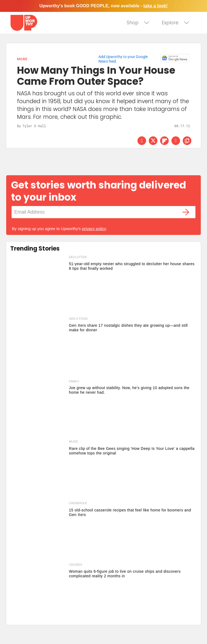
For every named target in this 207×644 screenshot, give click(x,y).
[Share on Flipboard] (164, 141)
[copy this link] (187, 141)
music (74, 441)
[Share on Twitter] (153, 141)
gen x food (78, 319)
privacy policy (94, 229)
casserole (78, 503)
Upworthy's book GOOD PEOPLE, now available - (103, 6)
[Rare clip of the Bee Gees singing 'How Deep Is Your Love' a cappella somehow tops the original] (38, 470)
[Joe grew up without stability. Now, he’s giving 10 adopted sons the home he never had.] (38, 408)
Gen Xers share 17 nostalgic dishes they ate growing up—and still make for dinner (128, 328)
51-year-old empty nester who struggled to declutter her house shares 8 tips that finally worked (132, 266)
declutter (78, 257)
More (22, 59)
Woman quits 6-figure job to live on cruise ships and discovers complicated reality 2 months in (125, 574)
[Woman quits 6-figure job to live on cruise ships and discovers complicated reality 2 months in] (38, 593)
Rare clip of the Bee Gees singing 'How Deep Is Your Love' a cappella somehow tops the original (132, 451)
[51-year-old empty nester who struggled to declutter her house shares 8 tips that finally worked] (38, 285)
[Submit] (186, 212)
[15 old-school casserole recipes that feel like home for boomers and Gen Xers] (38, 531)
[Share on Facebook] (142, 141)
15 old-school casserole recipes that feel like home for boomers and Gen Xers (130, 512)
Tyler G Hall (34, 126)
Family (74, 381)
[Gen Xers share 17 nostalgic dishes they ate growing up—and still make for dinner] (38, 347)
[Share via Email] (176, 141)
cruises (76, 565)
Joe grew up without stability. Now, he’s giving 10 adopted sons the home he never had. (129, 390)
